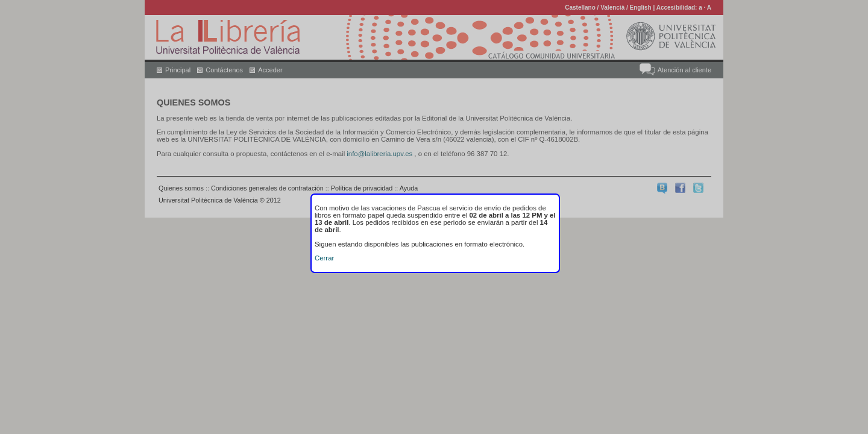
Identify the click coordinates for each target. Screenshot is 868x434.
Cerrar (324, 258)
